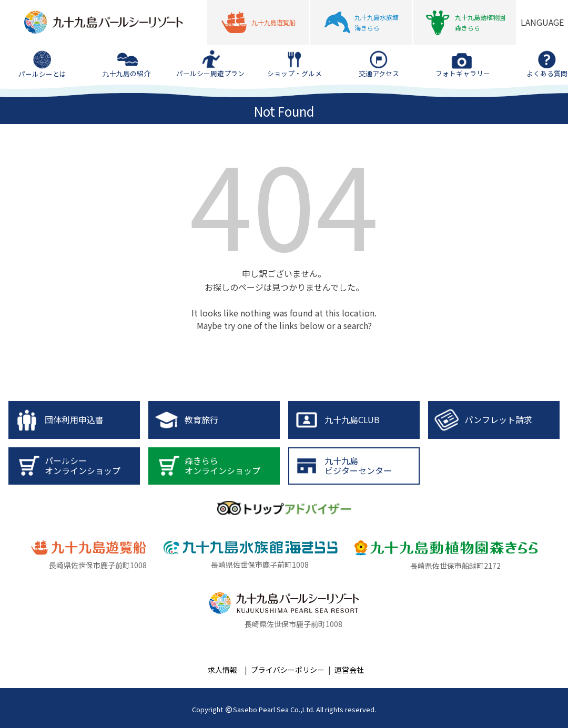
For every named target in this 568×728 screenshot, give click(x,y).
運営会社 (349, 670)
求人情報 (222, 670)
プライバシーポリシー (288, 670)
